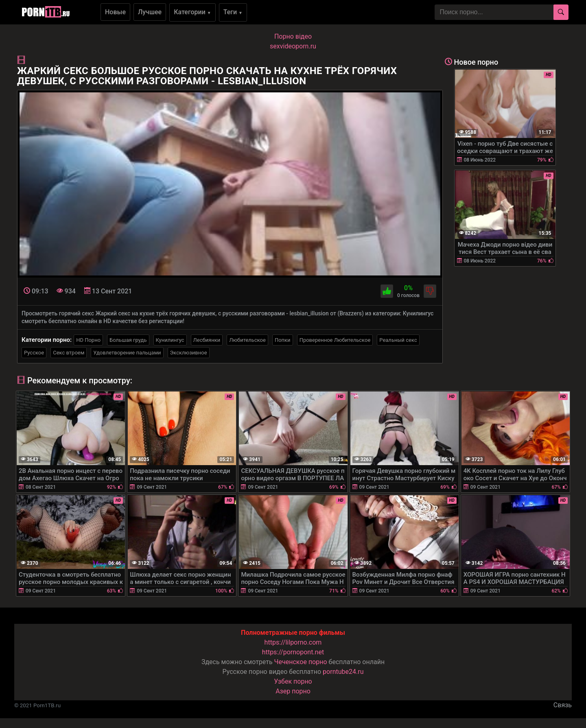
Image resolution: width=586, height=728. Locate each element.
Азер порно (293, 691)
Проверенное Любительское (335, 340)
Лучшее (150, 12)
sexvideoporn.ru (293, 46)
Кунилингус (170, 340)
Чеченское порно (301, 662)
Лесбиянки (207, 340)
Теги (233, 12)
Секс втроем (69, 353)
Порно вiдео (293, 36)
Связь (563, 705)
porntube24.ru (343, 672)
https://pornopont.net (293, 652)
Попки (283, 340)
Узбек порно (293, 681)
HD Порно (88, 340)
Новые (115, 12)
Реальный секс (398, 340)
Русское (34, 353)
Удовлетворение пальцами (127, 353)
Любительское (247, 340)
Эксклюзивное (189, 353)
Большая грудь (128, 340)
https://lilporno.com (293, 642)
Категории (192, 12)
